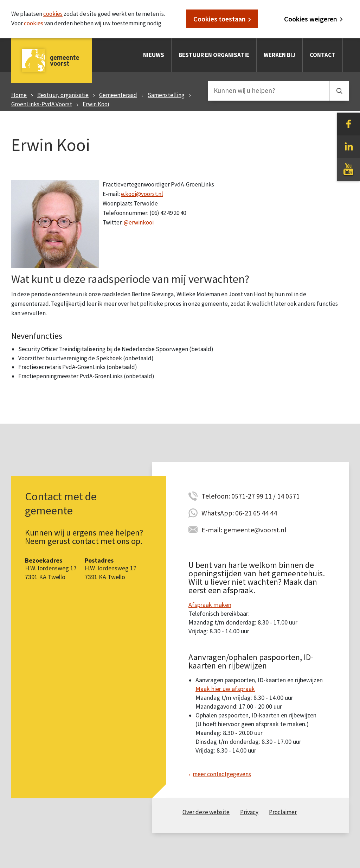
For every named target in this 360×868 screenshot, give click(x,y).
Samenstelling (166, 95)
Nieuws (154, 55)
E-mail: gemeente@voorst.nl (244, 530)
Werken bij (279, 55)
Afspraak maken (210, 605)
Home (19, 95)
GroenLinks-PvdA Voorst (42, 104)
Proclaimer (283, 812)
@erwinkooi (139, 222)
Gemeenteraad (118, 95)
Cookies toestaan (220, 19)
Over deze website (206, 812)
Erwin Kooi (96, 104)
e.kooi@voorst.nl (142, 194)
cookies (53, 14)
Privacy (249, 812)
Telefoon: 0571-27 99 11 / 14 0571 (250, 496)
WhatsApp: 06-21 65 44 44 (239, 513)
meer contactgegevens (222, 774)
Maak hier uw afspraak (225, 689)
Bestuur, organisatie (63, 95)
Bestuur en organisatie (214, 55)
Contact (323, 55)
